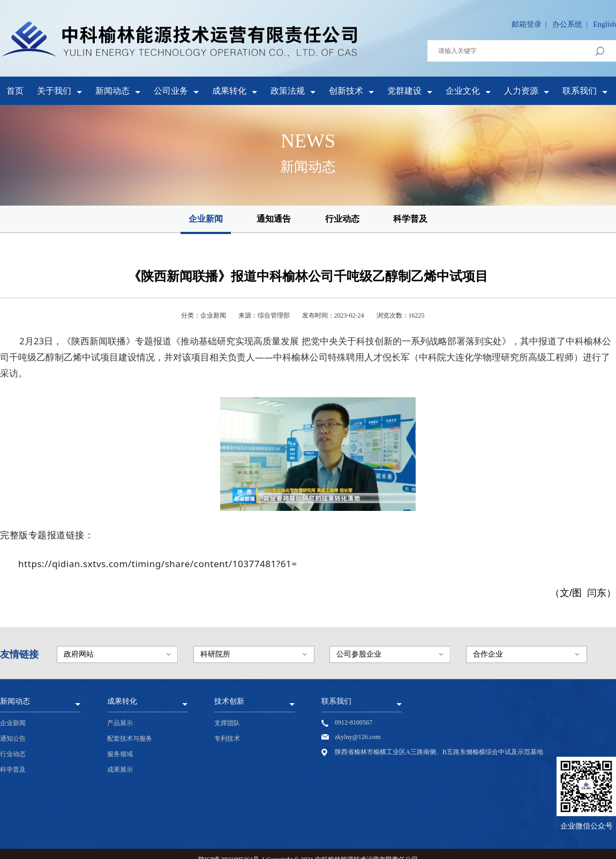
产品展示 (120, 723)
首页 (15, 91)
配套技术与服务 (130, 739)
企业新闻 (206, 219)
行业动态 (342, 219)
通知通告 (274, 219)
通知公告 (13, 739)
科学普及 (410, 219)
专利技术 (227, 739)
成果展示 (120, 770)
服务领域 (120, 754)
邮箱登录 (527, 24)
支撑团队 (227, 723)
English (604, 24)
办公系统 (567, 24)
